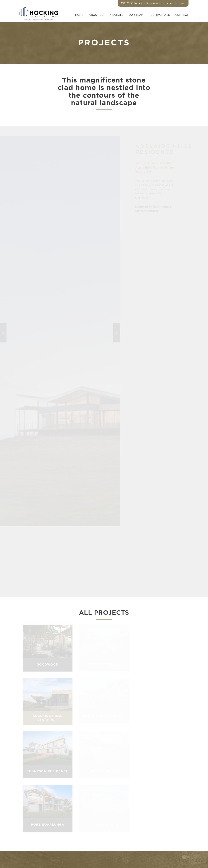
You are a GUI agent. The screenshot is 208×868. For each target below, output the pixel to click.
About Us (96, 15)
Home (79, 15)
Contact (182, 15)
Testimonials (159, 15)
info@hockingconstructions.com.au (162, 3)
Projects (116, 15)
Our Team (136, 15)
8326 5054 (130, 3)
